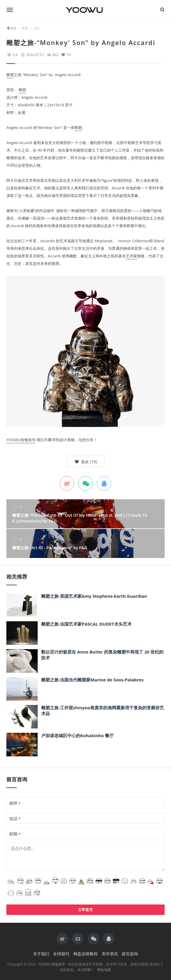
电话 (15, 819)
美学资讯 (110, 954)
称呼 (15, 803)
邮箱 (15, 834)
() (85, 462)
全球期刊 (61, 954)
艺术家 (131, 256)
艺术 (15, 55)
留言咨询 (130, 954)
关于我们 (41, 954)
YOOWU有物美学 (21, 440)
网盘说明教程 (85, 954)
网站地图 (104, 970)
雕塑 (10, 75)
